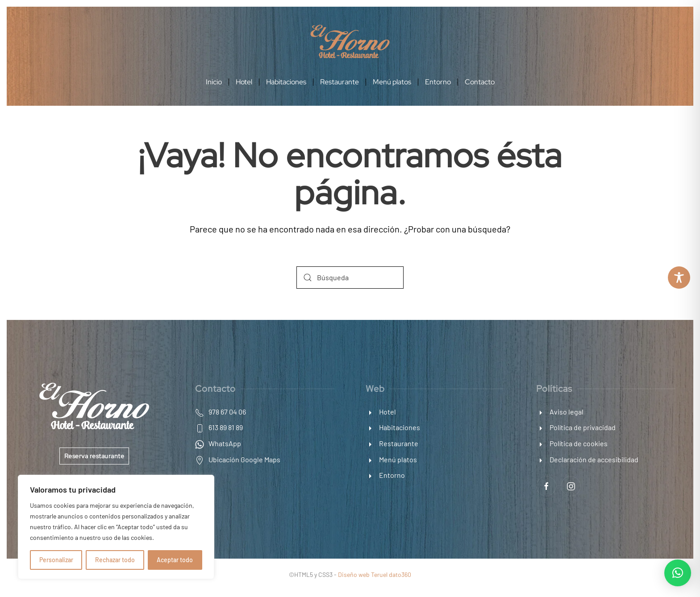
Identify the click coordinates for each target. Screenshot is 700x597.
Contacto (480, 82)
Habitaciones (286, 82)
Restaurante (340, 82)
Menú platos (392, 82)
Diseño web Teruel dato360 (375, 574)
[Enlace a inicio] (350, 40)
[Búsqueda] (350, 278)
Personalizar (56, 560)
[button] (678, 573)
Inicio (214, 82)
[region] (116, 527)
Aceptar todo (175, 560)
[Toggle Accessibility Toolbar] (679, 278)
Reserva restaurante (94, 456)
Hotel (244, 82)
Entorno (438, 82)
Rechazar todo (115, 560)
